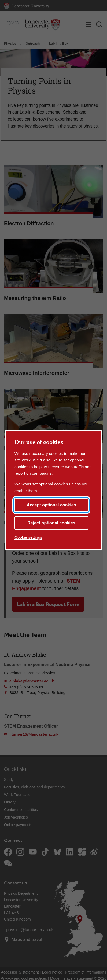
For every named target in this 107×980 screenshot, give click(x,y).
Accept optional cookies (51, 505)
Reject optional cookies (51, 523)
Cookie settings (28, 537)
